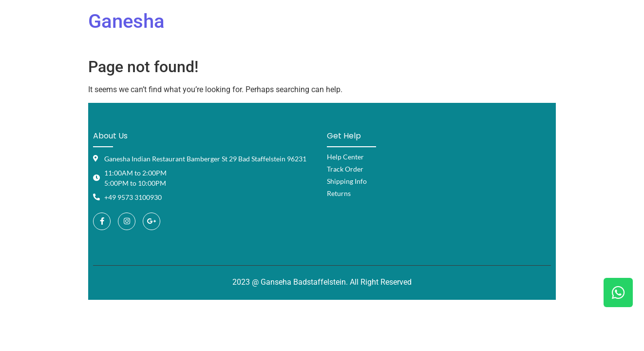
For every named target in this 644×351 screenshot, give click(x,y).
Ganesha (126, 21)
